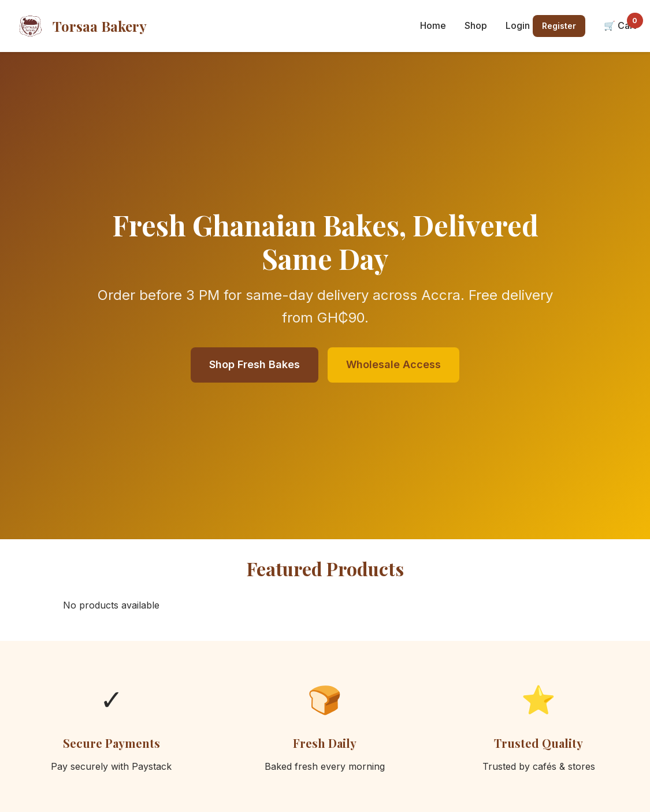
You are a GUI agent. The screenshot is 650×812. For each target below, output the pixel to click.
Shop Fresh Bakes (255, 364)
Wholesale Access (393, 364)
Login (518, 25)
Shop (476, 25)
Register (559, 26)
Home (433, 25)
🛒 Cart (620, 25)
